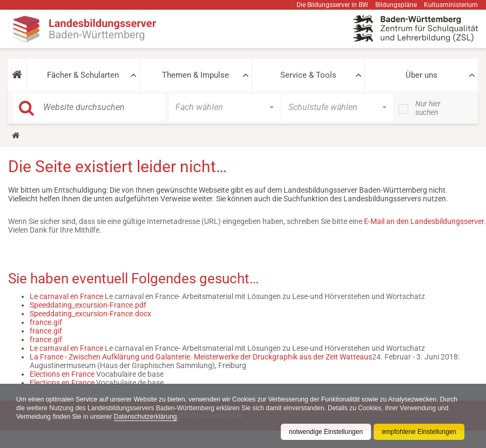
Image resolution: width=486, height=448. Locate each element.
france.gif (46, 322)
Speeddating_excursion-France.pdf (88, 305)
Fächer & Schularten (83, 75)
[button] (17, 75)
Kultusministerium (451, 5)
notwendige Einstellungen (326, 432)
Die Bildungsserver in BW (332, 5)
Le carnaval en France (66, 296)
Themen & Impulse (195, 75)
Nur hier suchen (428, 108)
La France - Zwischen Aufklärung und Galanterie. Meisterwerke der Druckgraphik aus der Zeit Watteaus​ (201, 357)
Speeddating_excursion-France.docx (90, 314)
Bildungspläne (396, 5)
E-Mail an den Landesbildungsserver (424, 221)
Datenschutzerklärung (146, 417)
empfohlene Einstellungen (419, 432)
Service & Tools (308, 75)
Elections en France (62, 374)
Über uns (421, 75)
